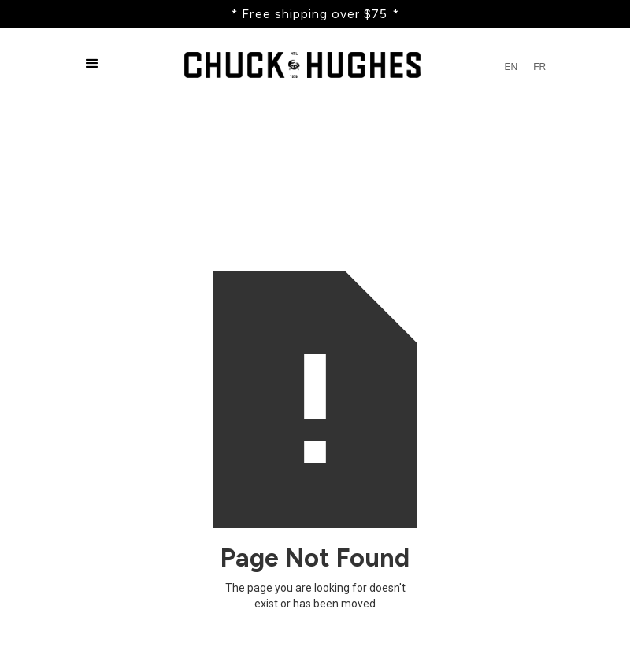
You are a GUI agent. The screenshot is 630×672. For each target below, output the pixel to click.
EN (511, 67)
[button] (92, 67)
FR (539, 67)
